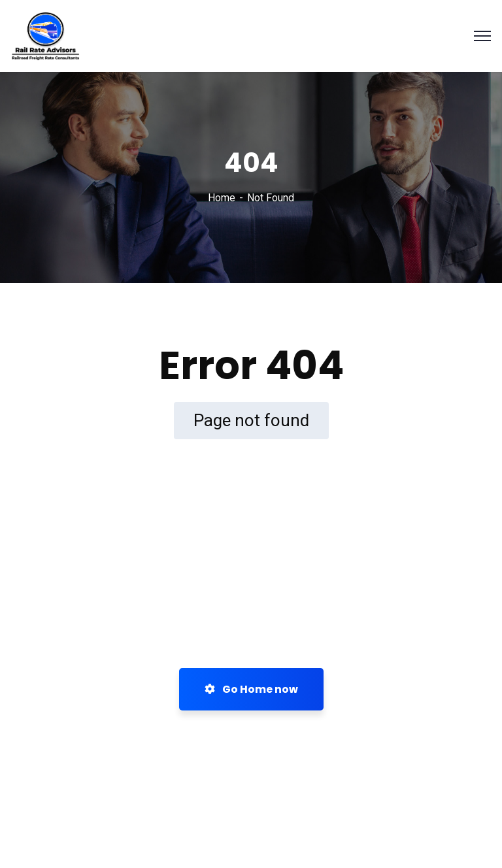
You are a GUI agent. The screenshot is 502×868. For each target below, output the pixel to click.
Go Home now (251, 689)
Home (222, 198)
